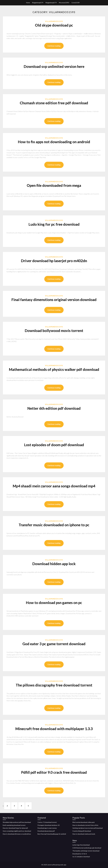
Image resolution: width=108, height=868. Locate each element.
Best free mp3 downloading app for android (52, 834)
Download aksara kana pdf (46, 831)
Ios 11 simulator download (81, 857)
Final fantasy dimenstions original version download (54, 300)
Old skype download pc (54, 25)
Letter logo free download (81, 845)
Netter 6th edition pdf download (54, 408)
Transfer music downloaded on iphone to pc (54, 525)
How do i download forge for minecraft (15, 828)
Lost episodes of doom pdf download (54, 445)
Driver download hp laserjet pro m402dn (54, 261)
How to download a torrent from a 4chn (85, 825)
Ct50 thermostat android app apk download (87, 848)
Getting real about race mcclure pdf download (88, 828)
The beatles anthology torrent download (86, 851)
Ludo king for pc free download (54, 224)
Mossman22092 (64, 3)
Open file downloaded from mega (54, 185)
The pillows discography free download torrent (54, 685)
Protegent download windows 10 (49, 825)
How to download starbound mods (84, 834)
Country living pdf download (82, 831)
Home (28, 3)
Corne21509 (76, 3)
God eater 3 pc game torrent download (54, 644)
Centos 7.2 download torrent (47, 822)
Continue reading (54, 46)
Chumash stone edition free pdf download (54, 103)
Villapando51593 (54, 21)
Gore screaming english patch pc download (17, 831)
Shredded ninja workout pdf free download (17, 822)
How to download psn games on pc (54, 603)
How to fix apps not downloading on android (54, 142)
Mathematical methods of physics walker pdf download (54, 369)
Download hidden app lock (54, 564)
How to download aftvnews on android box (17, 834)
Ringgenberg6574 (38, 3)
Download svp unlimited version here (54, 66)
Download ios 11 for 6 (80, 854)
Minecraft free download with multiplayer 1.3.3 (54, 729)
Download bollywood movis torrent (54, 330)
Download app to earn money (47, 828)
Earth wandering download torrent (14, 825)
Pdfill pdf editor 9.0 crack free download (54, 772)
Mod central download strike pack (84, 822)
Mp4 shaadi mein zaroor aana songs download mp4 (54, 486)
